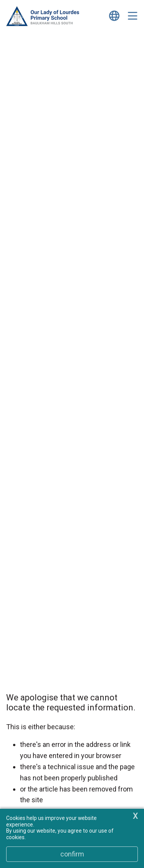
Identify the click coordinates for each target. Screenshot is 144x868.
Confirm (72, 854)
